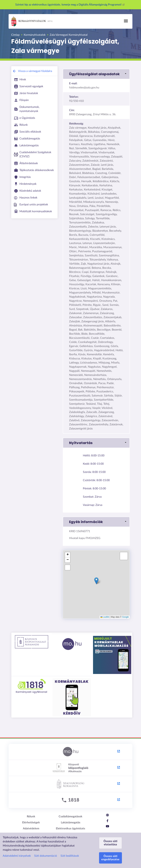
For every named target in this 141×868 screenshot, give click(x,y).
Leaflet (105, 617)
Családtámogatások (70, 816)
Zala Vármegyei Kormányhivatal (69, 35)
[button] (96, 74)
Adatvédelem (31, 829)
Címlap (15, 35)
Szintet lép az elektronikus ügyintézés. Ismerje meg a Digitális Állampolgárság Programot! (70, 5)
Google (125, 617)
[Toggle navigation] (126, 21)
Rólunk (31, 816)
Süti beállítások (70, 856)
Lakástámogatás (71, 822)
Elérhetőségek (31, 822)
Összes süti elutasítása (110, 843)
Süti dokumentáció (46, 856)
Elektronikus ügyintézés (70, 829)
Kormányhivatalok (29, 21)
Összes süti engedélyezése (110, 858)
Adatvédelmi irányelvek (17, 856)
